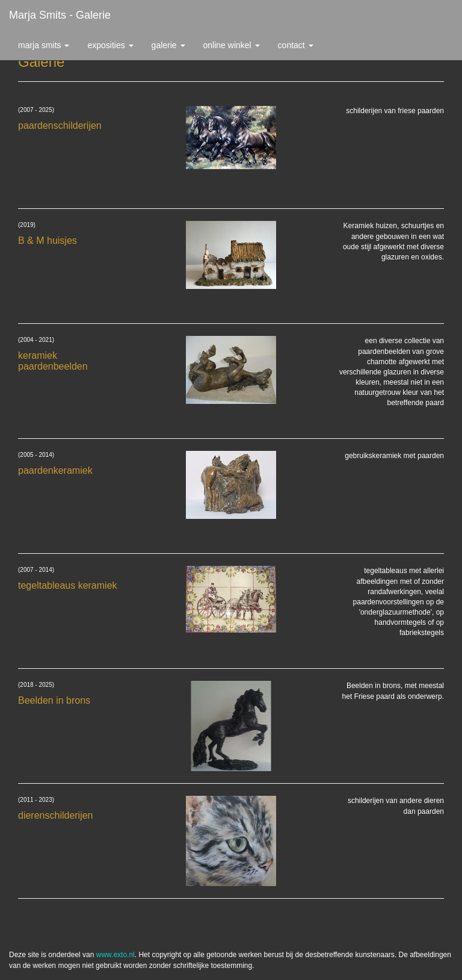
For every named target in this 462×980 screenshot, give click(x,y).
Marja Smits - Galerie (60, 15)
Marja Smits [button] (44, 45)
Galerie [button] (168, 45)
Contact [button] (296, 45)
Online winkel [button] (232, 45)
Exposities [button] (110, 45)
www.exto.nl (115, 955)
